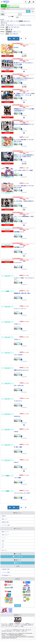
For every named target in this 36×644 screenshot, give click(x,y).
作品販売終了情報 (6, 569)
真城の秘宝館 (18, 66)
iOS (11, 34)
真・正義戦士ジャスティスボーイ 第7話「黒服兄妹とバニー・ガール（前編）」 (24, 95)
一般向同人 (4, 6)
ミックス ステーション (20, 481)
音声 (3, 547)
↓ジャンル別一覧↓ (18, 557)
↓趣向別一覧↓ (18, 563)
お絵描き (17, 312)
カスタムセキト (18, 263)
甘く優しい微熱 (18, 447)
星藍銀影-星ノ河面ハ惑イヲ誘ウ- (22, 293)
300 (18, 27)
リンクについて (8, 630)
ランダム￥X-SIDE (19, 266)
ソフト (13, 6)
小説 (3, 544)
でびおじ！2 (17, 339)
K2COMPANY (18, 327)
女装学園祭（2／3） (19, 232)
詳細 (33, 11)
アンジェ (17, 50)
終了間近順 (29, 25)
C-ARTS (17, 281)
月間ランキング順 (14, 21)
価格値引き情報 (5, 522)
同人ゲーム (4, 550)
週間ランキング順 (5, 21)
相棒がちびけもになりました (21, 370)
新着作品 (4, 516)
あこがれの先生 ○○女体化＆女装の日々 (24, 201)
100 (12, 27)
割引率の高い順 (9, 25)
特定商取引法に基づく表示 (18, 630)
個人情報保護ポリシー (7, 575)
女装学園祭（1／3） (19, 247)
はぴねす (16, 47)
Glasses (16, 462)
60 (9, 27)
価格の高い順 (4, 23)
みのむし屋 (18, 143)
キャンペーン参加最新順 (20, 25)
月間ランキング (5, 535)
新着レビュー (5, 519)
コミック (17, 6)
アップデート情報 (6, 525)
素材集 (9, 6)
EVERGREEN (18, 296)
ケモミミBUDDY (18, 355)
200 (15, 27)
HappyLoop (17, 416)
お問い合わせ (28, 630)
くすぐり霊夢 (17, 478)
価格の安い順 (27, 21)
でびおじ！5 (17, 324)
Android (16, 34)
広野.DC (17, 173)
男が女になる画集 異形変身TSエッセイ (24, 124)
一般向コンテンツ (17, 32)
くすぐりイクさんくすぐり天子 (22, 493)
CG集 (3, 541)
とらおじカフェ (18, 401)
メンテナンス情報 (6, 572)
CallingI (16, 432)
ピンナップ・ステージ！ (20, 309)
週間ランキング (5, 532)
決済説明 (18, 606)
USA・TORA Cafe (19, 385)
